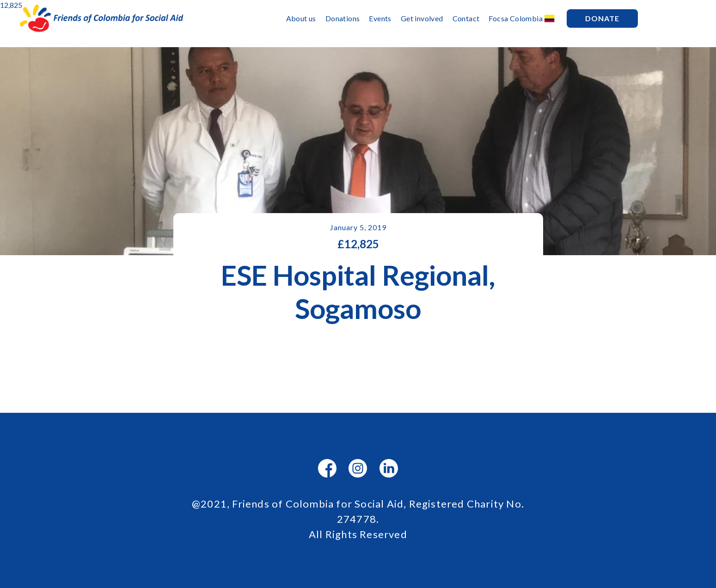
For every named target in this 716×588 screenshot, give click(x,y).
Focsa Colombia (516, 18)
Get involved (422, 18)
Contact (466, 18)
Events (380, 18)
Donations (343, 18)
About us (301, 18)
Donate (602, 18)
